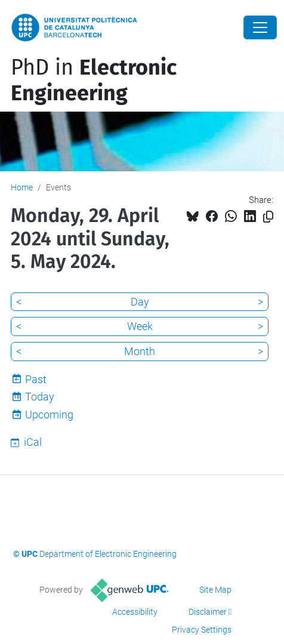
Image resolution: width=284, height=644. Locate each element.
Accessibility (135, 612)
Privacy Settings (202, 630)
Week (140, 326)
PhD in (94, 80)
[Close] (260, 27)
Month (140, 351)
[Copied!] (268, 217)
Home (22, 187)
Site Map (215, 590)
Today (40, 397)
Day (140, 302)
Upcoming (49, 415)
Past (36, 379)
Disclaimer (208, 612)
